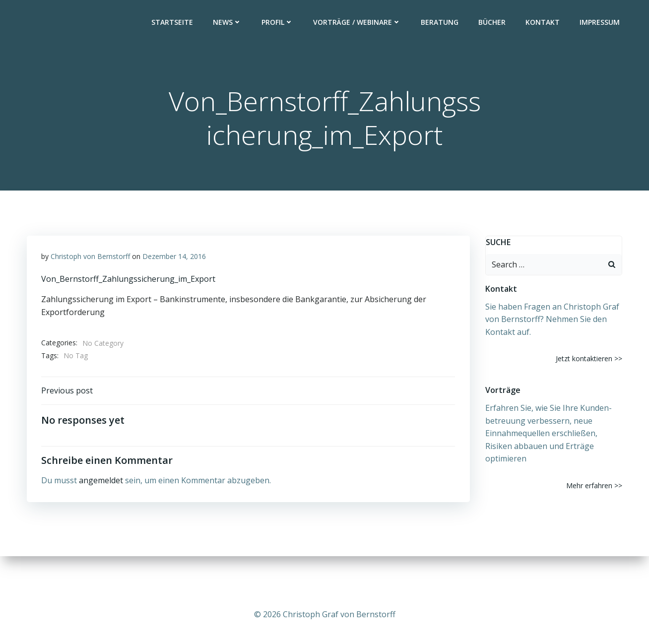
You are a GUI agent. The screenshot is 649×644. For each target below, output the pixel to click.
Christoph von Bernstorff (90, 257)
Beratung (440, 23)
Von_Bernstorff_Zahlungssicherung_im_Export (128, 280)
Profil (278, 23)
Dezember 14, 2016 (174, 257)
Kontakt (543, 23)
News (228, 23)
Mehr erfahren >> (595, 485)
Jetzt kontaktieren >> (589, 359)
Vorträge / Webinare (357, 23)
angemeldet (101, 482)
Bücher (492, 23)
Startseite (173, 23)
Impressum (600, 23)
